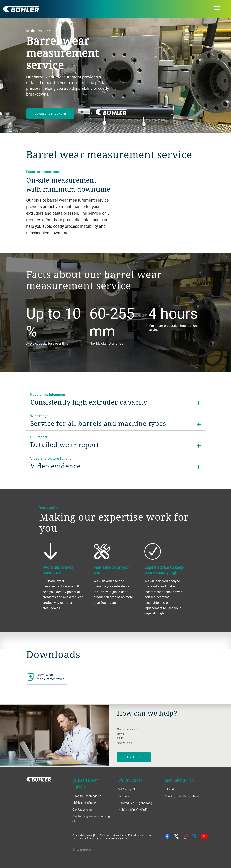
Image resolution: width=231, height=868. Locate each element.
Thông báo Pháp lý (88, 838)
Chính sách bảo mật (84, 835)
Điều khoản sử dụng (140, 835)
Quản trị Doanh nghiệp (87, 796)
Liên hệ (169, 789)
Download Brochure (50, 113)
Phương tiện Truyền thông (135, 803)
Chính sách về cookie (112, 835)
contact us (134, 757)
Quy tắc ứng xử (82, 809)
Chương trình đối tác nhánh (182, 796)
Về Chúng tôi (127, 789)
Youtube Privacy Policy (116, 838)
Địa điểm (124, 796)
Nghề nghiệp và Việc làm (134, 810)
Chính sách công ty (85, 803)
